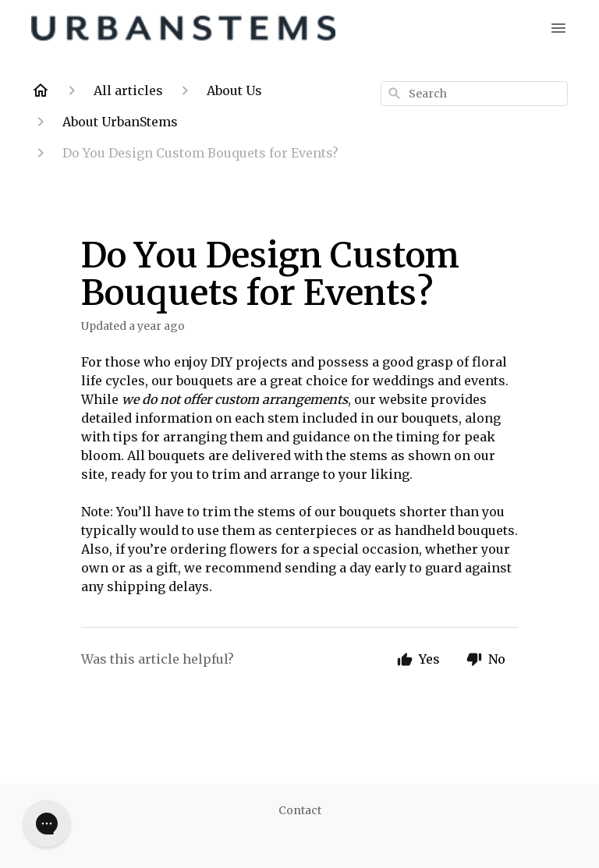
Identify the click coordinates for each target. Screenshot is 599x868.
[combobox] (474, 94)
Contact (300, 810)
